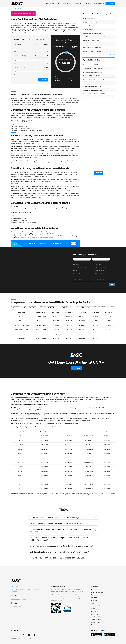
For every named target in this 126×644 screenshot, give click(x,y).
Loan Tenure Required (20, 67)
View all (112, 57)
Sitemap (93, 625)
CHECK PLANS (76, 369)
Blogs (88, 4)
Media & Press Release (97, 606)
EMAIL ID (75, 272)
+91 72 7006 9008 (16, 607)
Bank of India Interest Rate (91, 30)
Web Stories (94, 598)
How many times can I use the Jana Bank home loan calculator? (57, 558)
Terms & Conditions (96, 620)
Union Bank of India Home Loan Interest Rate (97, 27)
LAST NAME (98, 266)
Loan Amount (18, 44)
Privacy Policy (94, 614)
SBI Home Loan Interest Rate (92, 23)
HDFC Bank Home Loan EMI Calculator (95, 75)
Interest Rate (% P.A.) (20, 56)
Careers (93, 609)
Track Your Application (64, 4)
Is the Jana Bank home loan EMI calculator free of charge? (55, 518)
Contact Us (94, 601)
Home (3, 9)
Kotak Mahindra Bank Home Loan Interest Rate (98, 38)
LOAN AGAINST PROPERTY (101, 260)
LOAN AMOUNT (77, 278)
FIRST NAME (76, 266)
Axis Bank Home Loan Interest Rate (94, 42)
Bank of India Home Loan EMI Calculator (96, 79)
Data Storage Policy (96, 617)
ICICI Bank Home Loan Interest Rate (94, 34)
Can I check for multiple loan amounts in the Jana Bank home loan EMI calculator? (60, 531)
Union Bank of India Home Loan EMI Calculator (98, 83)
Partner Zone (98, 4)
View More (98, 178)
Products (93, 612)
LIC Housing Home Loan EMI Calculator (95, 90)
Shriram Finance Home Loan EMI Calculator (97, 98)
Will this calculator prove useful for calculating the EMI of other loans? (60, 552)
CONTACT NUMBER (100, 272)
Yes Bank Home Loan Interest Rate (94, 46)
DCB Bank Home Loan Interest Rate (94, 53)
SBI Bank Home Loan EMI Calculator (94, 67)
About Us (93, 590)
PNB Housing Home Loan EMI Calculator (96, 87)
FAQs (92, 604)
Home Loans (10, 9)
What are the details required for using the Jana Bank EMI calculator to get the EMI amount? (60, 539)
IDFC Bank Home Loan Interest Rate (94, 50)
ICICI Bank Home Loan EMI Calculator (95, 71)
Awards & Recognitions (97, 593)
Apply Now (42, 80)
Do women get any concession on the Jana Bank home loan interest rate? (62, 546)
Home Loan (49, 4)
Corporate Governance (97, 623)
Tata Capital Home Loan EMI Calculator (95, 94)
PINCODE (97, 278)
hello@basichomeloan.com (19, 600)
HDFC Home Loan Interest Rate (93, 19)
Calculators (78, 4)
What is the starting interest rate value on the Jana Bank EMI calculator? (61, 524)
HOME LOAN (82, 260)
